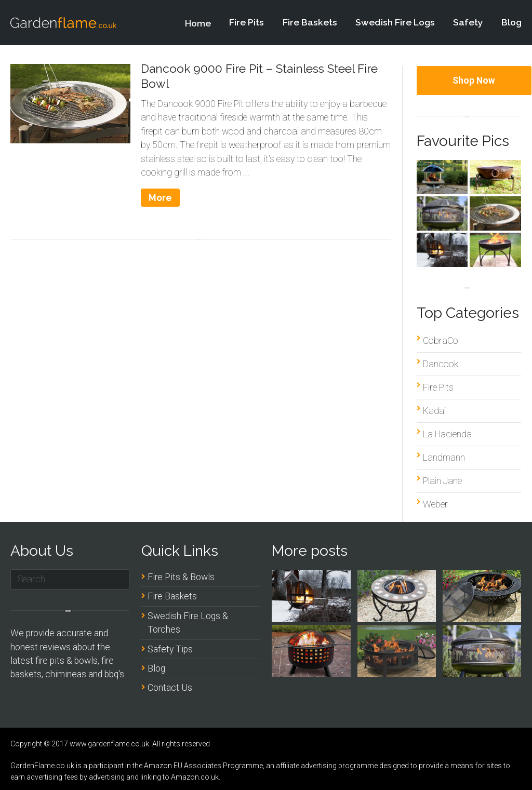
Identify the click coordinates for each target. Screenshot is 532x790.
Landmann (444, 458)
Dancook (441, 364)
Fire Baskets (310, 22)
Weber (435, 504)
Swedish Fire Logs (395, 22)
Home (198, 28)
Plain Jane (442, 481)
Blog (511, 22)
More (160, 198)
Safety (468, 22)
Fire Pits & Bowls (181, 577)
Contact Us (170, 688)
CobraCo (441, 341)
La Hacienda (447, 434)
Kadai (434, 411)
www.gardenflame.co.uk (109, 744)
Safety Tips (170, 649)
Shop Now (474, 81)
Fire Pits (247, 23)
